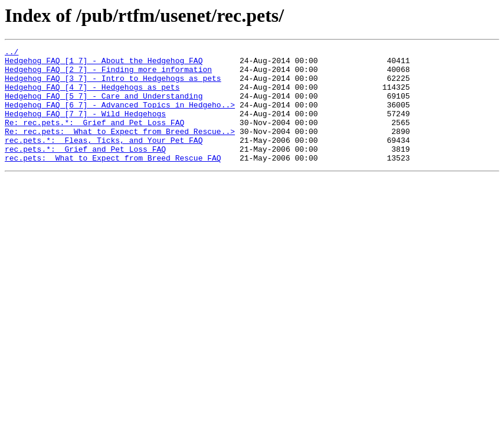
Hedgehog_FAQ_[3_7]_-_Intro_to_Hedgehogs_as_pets (113, 85)
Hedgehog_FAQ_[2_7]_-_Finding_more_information (108, 74)
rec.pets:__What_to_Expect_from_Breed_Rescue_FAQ (113, 181)
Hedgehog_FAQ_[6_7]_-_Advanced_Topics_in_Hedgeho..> (120, 117)
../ (12, 53)
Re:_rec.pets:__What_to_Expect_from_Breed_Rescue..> (120, 149)
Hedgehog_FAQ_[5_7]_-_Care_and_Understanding (104, 106)
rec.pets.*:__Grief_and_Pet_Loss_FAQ (85, 170)
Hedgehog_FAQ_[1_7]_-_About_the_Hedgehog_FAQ (104, 64)
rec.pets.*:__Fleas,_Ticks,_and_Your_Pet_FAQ (104, 159)
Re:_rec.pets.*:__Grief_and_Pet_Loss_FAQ (94, 138)
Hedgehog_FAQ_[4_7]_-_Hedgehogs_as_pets (92, 96)
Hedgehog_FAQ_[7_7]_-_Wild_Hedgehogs (85, 127)
